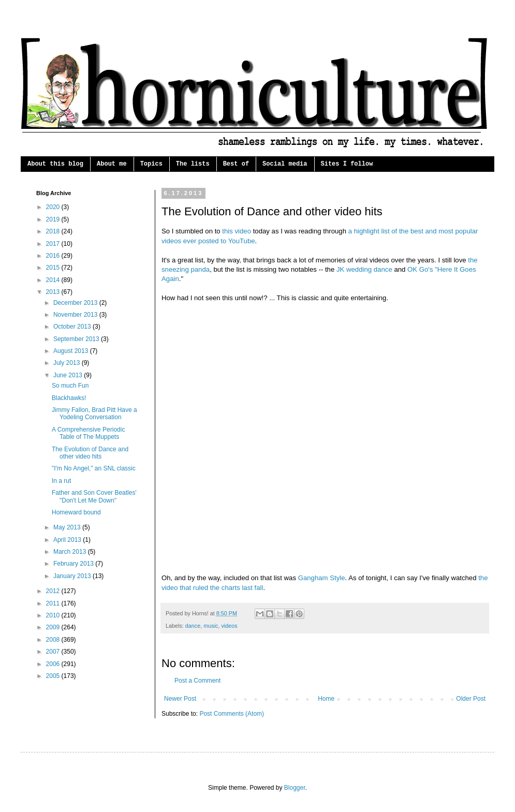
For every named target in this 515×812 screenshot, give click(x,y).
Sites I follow (347, 164)
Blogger (295, 788)
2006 (54, 664)
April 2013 (68, 540)
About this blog (55, 164)
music (211, 626)
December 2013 (76, 303)
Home (326, 699)
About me (112, 164)
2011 (54, 603)
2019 (54, 219)
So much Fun (70, 386)
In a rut (61, 481)
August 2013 (72, 351)
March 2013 (71, 552)
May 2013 (68, 527)
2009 (54, 627)
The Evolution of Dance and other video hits (90, 453)
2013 (54, 292)
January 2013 (73, 576)
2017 (54, 244)
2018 (54, 231)
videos (229, 626)
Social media (285, 164)
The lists (193, 164)
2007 (54, 652)
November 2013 (76, 315)
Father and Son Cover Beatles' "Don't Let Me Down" (94, 496)
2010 (54, 615)
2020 (54, 207)
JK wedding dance (364, 269)
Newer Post (180, 699)
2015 (54, 268)
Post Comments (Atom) (232, 714)
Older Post (471, 699)
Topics (151, 164)
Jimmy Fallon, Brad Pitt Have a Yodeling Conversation (94, 414)
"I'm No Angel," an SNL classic (94, 468)
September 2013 (77, 339)
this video (237, 231)
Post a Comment (197, 681)
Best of (236, 164)
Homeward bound (76, 512)
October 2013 (73, 327)
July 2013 (68, 363)
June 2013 (69, 375)
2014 (54, 280)
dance (193, 626)
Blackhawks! (69, 398)
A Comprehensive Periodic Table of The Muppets (88, 433)
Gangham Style (322, 578)
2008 (54, 640)
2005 (54, 676)
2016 (54, 256)
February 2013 (74, 564)
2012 (54, 591)
